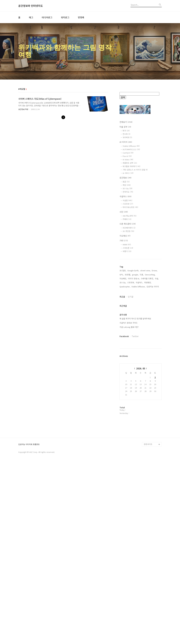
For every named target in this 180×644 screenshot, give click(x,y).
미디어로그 (47, 17)
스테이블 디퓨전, (147, 369)
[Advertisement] (141, 307)
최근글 (122, 387)
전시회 (126, 134)
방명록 (81, 17)
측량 (127, 185)
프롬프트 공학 (130, 163)
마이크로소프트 (130, 207)
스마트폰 (128, 248)
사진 (124, 212)
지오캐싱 (125, 236)
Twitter (135, 426)
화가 (126, 131)
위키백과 (127, 137)
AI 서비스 (128, 173)
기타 (124, 241)
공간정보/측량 (23, 109)
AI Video (128, 160)
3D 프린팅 (128, 231)
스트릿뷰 (128, 204)
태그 (31, 17)
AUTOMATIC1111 (131, 149)
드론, (142, 365)
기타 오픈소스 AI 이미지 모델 (135, 170)
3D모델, (128, 365)
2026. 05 (141, 459)
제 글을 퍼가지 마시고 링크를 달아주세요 (135, 409)
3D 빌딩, (123, 361)
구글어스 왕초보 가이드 (129, 413)
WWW (127, 245)
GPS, (122, 365)
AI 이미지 (126, 142)
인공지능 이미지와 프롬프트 (29, 625)
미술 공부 (125, 127)
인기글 (131, 387)
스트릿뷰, (131, 373)
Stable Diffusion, (138, 377)
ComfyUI (128, 153)
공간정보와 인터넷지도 (31, 6)
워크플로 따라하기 (131, 166)
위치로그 (65, 17)
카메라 (127, 219)
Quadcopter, (125, 377)
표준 (126, 182)
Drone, (155, 361)
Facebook (124, 426)
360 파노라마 (130, 216)
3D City (127, 188)
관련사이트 (148, 625)
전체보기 (126, 122)
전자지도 (128, 192)
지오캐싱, (123, 369)
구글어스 (126, 196)
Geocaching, (150, 365)
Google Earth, (133, 361)
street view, (145, 361)
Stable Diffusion (131, 146)
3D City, (123, 373)
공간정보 (126, 178)
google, (135, 365)
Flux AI (127, 156)
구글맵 (127, 200)
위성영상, (148, 373)
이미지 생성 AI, (134, 369)
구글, (157, 369)
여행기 (127, 251)
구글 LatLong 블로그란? (129, 417)
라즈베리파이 (129, 228)
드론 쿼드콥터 (128, 224)
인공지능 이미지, (153, 377)
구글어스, (139, 373)
